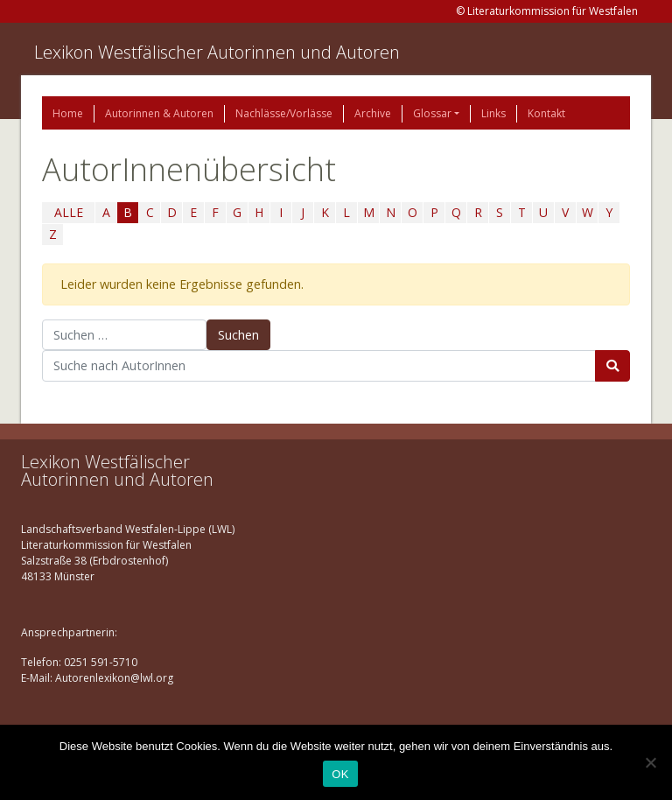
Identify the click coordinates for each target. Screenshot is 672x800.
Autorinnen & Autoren (159, 113)
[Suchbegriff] (319, 366)
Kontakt (546, 113)
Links (493, 113)
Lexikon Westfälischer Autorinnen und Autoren (217, 52)
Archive (373, 113)
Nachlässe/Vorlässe (284, 113)
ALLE (69, 212)
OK (340, 774)
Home (68, 113)
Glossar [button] (432, 113)
